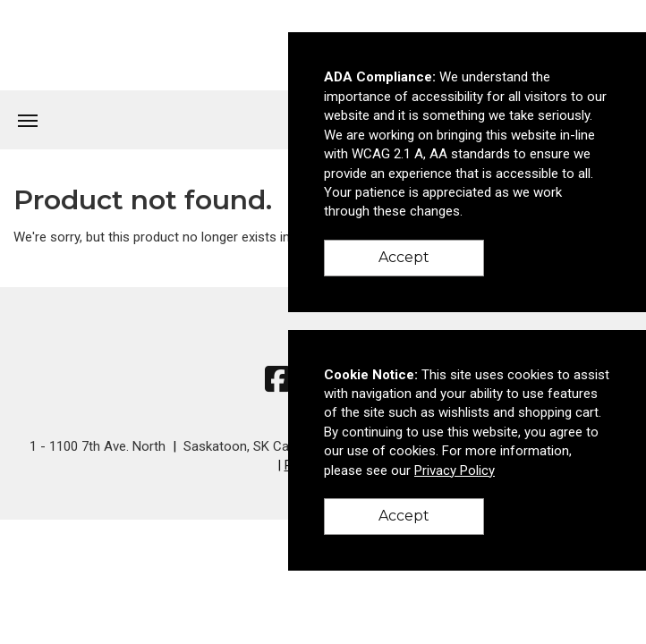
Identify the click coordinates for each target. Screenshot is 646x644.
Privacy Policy (455, 470)
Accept (404, 257)
